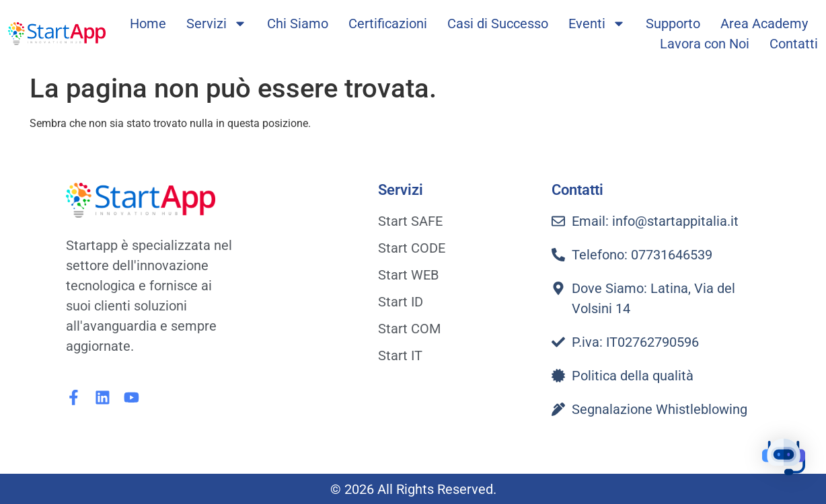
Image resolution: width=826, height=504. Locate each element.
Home (148, 24)
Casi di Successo (498, 24)
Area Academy (764, 24)
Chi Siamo (298, 24)
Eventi (597, 24)
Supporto (673, 24)
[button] (784, 460)
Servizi (217, 24)
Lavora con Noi (705, 44)
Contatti (794, 44)
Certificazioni (388, 24)
